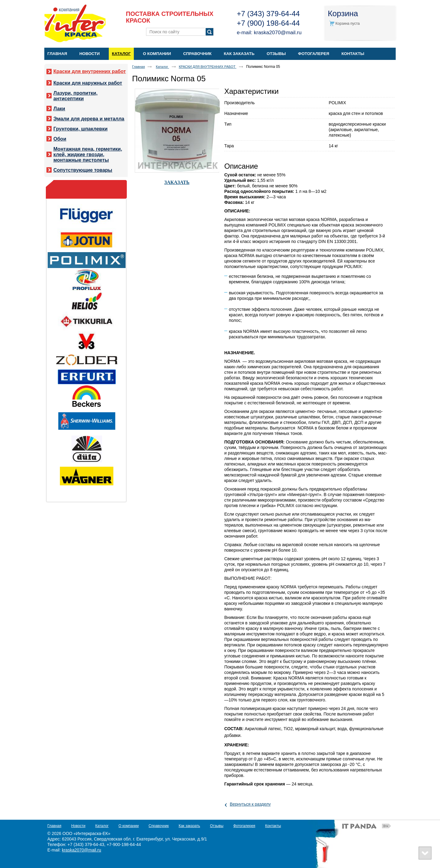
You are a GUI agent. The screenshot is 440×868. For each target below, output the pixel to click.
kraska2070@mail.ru (278, 33)
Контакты (273, 826)
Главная (138, 67)
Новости (78, 826)
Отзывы (217, 826)
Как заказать (189, 826)
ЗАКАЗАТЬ (177, 182)
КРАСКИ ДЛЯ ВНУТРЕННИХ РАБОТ (207, 67)
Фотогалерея (244, 826)
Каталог (121, 54)
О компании (129, 826)
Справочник (159, 826)
